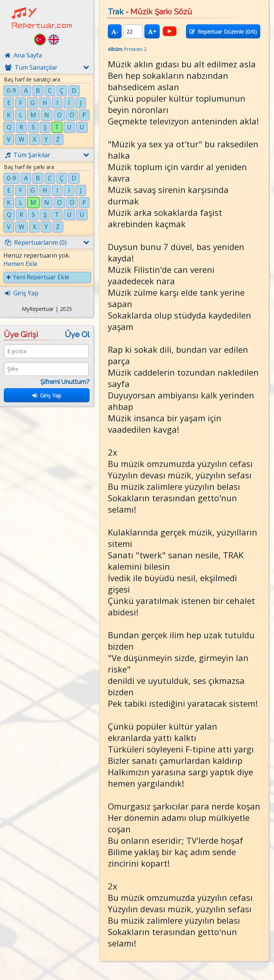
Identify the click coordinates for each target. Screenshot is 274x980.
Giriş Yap (47, 395)
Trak (116, 12)
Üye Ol (77, 335)
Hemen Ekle (20, 264)
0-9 (11, 91)
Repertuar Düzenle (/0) (223, 31)
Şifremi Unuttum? (65, 382)
